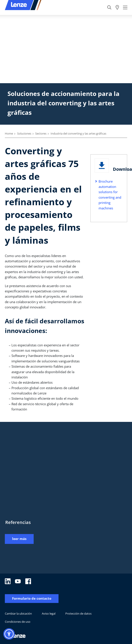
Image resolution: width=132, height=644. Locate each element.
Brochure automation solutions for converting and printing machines (110, 195)
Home (9, 133)
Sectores (41, 133)
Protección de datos (78, 613)
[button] (9, 634)
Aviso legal (49, 613)
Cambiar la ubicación (18, 613)
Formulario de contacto (32, 598)
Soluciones (24, 133)
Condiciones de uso (18, 622)
